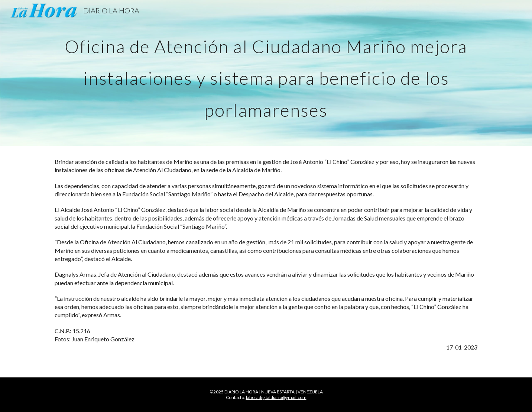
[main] (266, 73)
